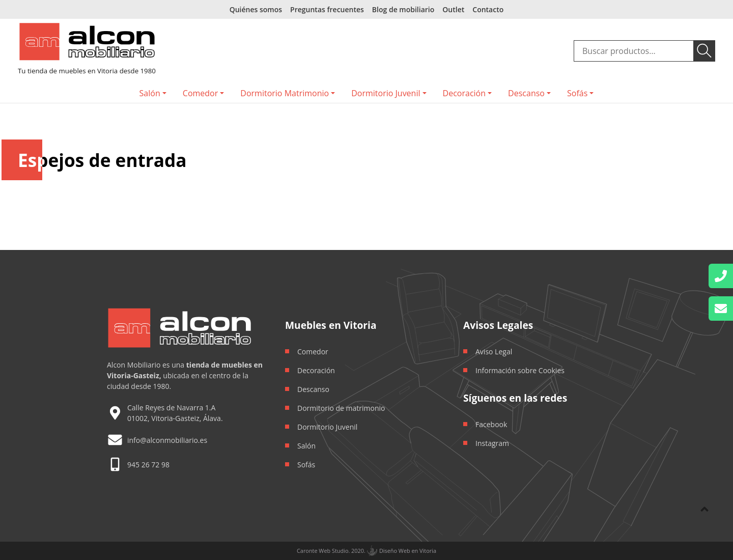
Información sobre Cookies (520, 370)
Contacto (488, 9)
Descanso (526, 93)
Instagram (492, 443)
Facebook (491, 424)
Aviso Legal (494, 352)
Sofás (577, 93)
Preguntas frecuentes (327, 9)
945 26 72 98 (148, 465)
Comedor (200, 93)
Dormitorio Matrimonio (285, 93)
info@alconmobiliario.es (167, 440)
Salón (150, 93)
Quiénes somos (256, 9)
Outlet (453, 9)
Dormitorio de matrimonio (341, 408)
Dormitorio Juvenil (386, 93)
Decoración (464, 93)
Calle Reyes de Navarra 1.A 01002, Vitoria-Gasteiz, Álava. (175, 413)
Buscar (704, 51)
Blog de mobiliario (403, 9)
